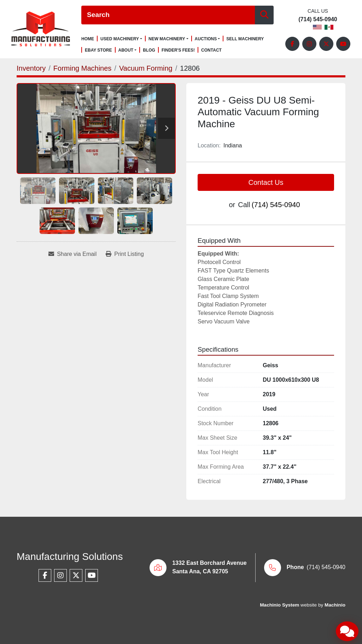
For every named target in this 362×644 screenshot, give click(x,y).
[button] (121, 39)
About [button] (126, 50)
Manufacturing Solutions (70, 557)
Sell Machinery (245, 39)
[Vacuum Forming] (146, 68)
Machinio (335, 605)
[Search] (168, 15)
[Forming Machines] (83, 68)
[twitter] (326, 44)
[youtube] (343, 44)
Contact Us (266, 182)
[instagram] (309, 44)
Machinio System (279, 605)
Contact (211, 50)
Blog (149, 50)
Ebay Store (98, 50)
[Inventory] (31, 68)
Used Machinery (120, 39)
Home (88, 39)
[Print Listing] (125, 254)
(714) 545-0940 (318, 19)
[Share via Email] (72, 254)
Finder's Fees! (178, 50)
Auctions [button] (206, 39)
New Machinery (167, 39)
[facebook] (292, 44)
